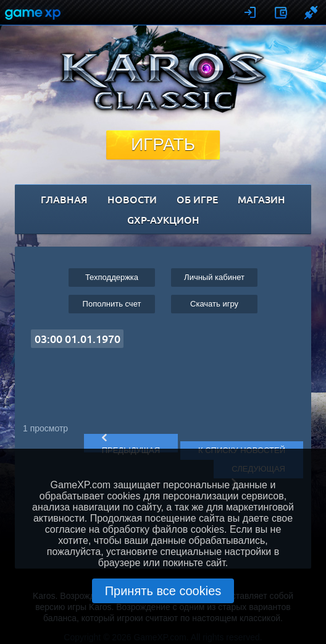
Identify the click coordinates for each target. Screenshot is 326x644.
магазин (261, 199)
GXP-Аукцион (163, 219)
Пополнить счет (112, 304)
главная (64, 199)
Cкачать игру (214, 304)
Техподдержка (112, 277)
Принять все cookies (163, 591)
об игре (197, 199)
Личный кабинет (214, 277)
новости (132, 199)
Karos (163, 81)
